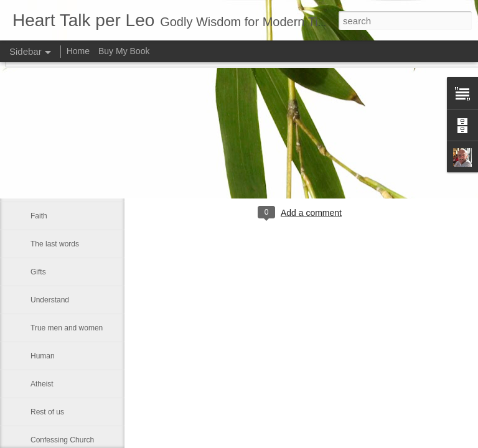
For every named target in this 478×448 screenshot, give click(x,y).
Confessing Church (62, 440)
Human (43, 356)
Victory (42, 160)
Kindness (46, 188)
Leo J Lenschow (364, 162)
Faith (39, 216)
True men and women (67, 328)
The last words (55, 244)
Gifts (38, 272)
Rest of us (47, 412)
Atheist (42, 384)
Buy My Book (124, 51)
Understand (50, 300)
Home (78, 51)
